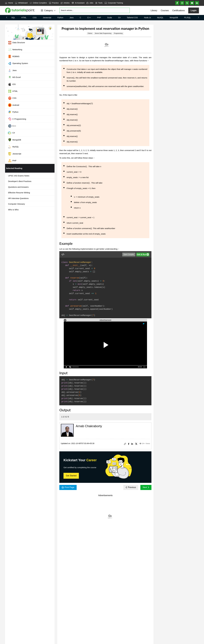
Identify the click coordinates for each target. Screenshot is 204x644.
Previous (131, 487)
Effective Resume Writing (19, 193)
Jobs (90, 3)
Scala (110, 18)
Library (154, 10)
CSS (35, 18)
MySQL (160, 18)
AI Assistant (78, 3)
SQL (13, 18)
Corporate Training (114, 3)
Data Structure (16, 43)
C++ (89, 18)
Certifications (178, 10)
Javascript (47, 18)
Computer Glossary (16, 204)
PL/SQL (187, 18)
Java (71, 18)
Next (146, 487)
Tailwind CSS (132, 18)
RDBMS (14, 56)
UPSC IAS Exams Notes (19, 176)
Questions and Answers (18, 187)
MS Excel (14, 77)
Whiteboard (21, 3)
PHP (99, 18)
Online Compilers (38, 3)
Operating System (18, 63)
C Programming (17, 119)
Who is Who (13, 210)
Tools (99, 3)
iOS (12, 84)
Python (60, 18)
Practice (54, 3)
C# (119, 18)
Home (9, 3)
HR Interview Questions (18, 198)
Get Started (71, 476)
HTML (24, 18)
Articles (65, 3)
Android (13, 105)
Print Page (68, 487)
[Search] (95, 10)
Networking (15, 50)
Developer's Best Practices (20, 181)
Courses (165, 10)
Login (194, 10)
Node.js (147, 18)
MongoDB (174, 18)
